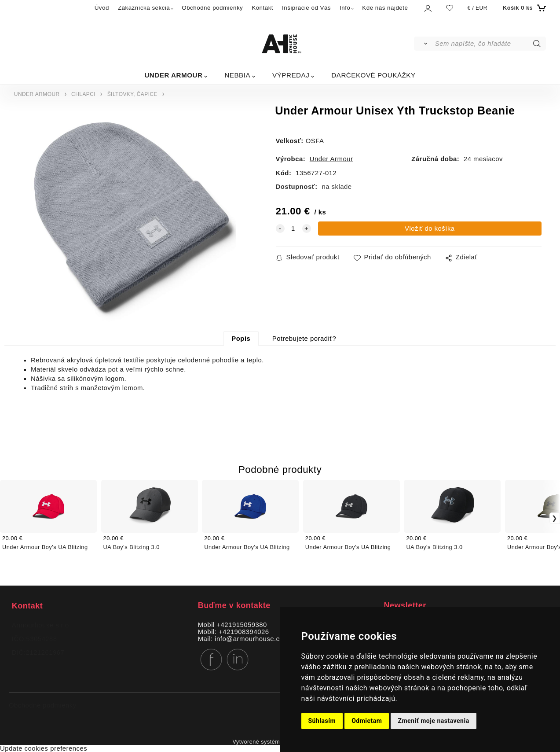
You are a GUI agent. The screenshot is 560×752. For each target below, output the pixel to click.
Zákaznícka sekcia (144, 8)
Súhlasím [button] (322, 721)
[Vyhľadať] (424, 44)
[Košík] (523, 8)
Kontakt (262, 8)
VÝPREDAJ (291, 75)
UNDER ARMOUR (173, 75)
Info (345, 8)
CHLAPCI (83, 94)
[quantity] (293, 229)
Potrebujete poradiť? (304, 339)
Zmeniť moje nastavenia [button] (433, 721)
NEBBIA (237, 75)
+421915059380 (242, 625)
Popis (241, 339)
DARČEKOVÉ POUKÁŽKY (373, 75)
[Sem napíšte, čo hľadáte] (490, 44)
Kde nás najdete (385, 8)
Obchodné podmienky (212, 8)
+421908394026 (244, 632)
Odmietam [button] (367, 721)
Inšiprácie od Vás (306, 8)
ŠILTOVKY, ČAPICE (132, 94)
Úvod (102, 8)
